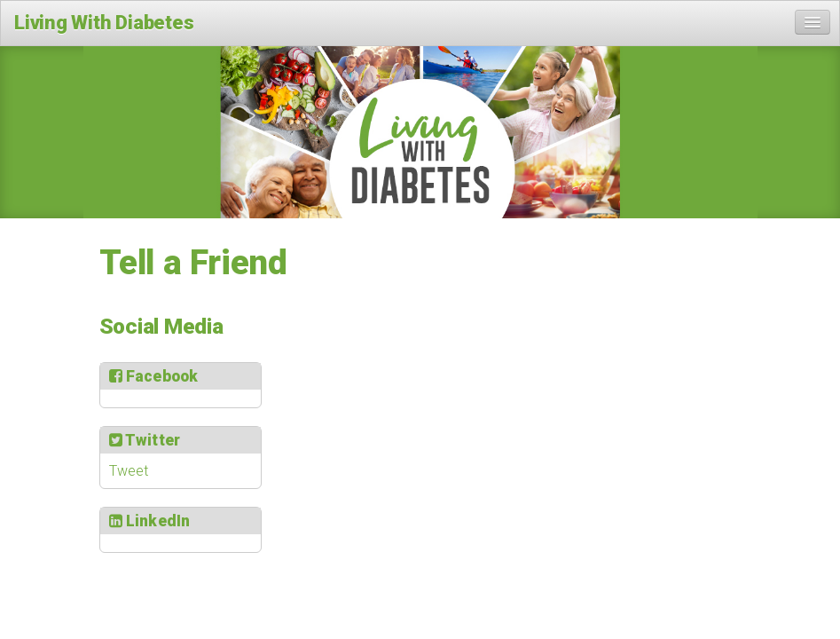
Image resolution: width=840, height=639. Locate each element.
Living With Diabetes (104, 23)
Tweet (129, 471)
